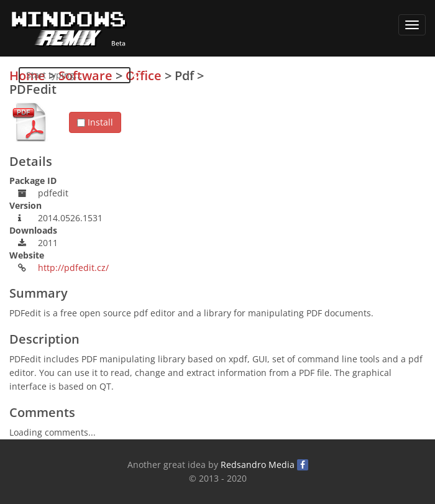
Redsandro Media (258, 465)
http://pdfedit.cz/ (73, 268)
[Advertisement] (332, 156)
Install (95, 122)
